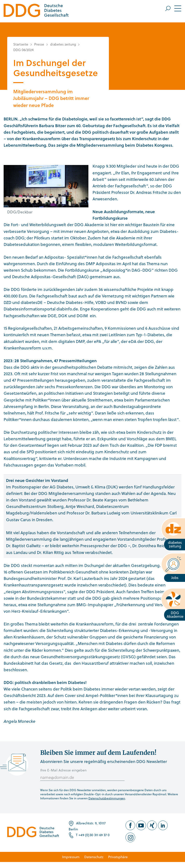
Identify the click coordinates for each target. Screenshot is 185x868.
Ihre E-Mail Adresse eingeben (63, 770)
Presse (39, 44)
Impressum (71, 857)
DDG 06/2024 (23, 50)
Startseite (21, 44)
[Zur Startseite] (36, 11)
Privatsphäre (118, 857)
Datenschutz (94, 857)
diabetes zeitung (63, 44)
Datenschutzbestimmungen (107, 798)
